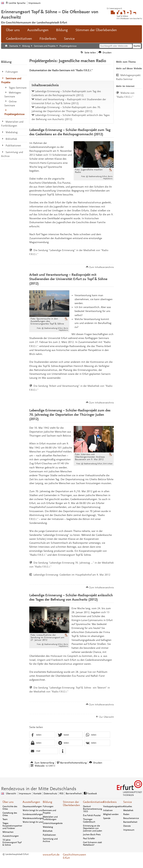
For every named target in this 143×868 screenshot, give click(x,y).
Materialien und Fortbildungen (50, 818)
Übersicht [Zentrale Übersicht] (11, 793)
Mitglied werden (111, 814)
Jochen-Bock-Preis (92, 835)
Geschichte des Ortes (10, 808)
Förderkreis (48, 39)
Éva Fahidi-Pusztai (92, 815)
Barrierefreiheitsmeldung (73, 763)
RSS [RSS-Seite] (61, 793)
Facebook (92, 793)
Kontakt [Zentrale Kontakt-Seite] (37, 793)
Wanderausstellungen (33, 818)
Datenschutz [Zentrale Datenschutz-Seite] (50, 793)
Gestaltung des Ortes (10, 814)
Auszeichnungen (11, 836)
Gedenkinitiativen (19, 39)
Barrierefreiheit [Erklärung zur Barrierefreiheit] (74, 793)
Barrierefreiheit (130, 822)
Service (69, 39)
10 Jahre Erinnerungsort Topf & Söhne (12, 842)
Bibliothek (48, 831)
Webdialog (48, 827)
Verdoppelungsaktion (113, 806)
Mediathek (128, 810)
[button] (42, 735)
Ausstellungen (38, 30)
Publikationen (49, 835)
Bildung (62, 30)
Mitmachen (8, 832)
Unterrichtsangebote (53, 823)
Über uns (13, 30)
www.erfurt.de (51, 855)
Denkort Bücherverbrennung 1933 (93, 809)
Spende (107, 818)
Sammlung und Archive (50, 840)
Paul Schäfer (89, 838)
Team (5, 819)
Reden (126, 814)
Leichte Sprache (17, 3)
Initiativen (108, 810)
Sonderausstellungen (33, 814)
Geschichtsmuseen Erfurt (71, 856)
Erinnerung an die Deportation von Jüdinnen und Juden (93, 828)
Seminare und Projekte (49, 812)
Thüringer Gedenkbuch (89, 821)
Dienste (127, 826)
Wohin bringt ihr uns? (33, 810)
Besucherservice (131, 818)
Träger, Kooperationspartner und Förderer (12, 826)
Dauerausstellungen (32, 806)
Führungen (48, 806)
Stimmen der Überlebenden (96, 30)
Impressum (34, 3)
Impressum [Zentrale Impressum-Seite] (25, 793)
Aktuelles (128, 806)
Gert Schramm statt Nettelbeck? (92, 844)
